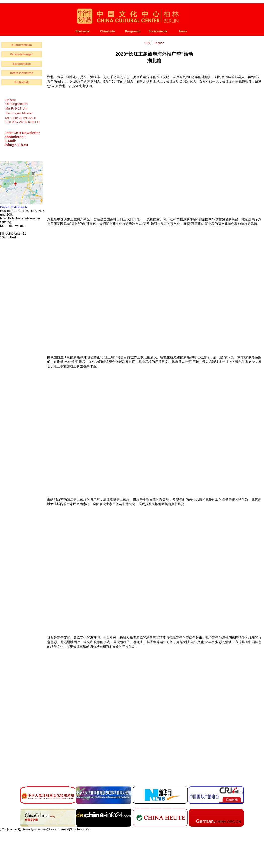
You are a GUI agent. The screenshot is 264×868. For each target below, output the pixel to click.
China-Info (107, 31)
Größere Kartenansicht (14, 207)
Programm (133, 31)
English (159, 43)
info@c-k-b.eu (16, 145)
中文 (148, 43)
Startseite (82, 31)
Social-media (158, 31)
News (183, 31)
